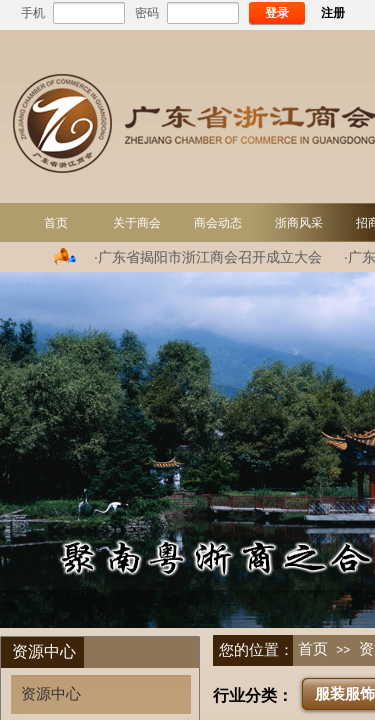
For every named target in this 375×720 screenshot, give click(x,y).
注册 (333, 13)
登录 (277, 13)
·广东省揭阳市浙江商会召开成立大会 (208, 257)
